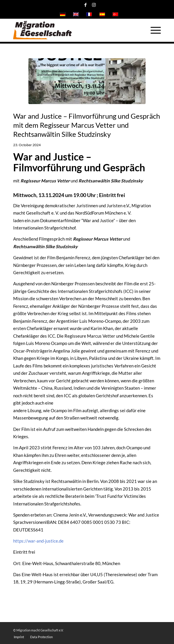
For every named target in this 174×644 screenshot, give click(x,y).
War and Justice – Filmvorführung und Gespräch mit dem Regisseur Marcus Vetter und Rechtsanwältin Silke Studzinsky (87, 125)
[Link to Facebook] (86, 5)
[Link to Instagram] (94, 5)
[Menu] (153, 30)
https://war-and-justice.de (38, 541)
